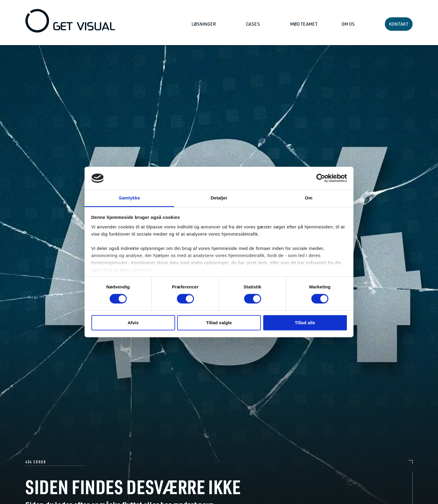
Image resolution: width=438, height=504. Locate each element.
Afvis (133, 323)
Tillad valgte (219, 323)
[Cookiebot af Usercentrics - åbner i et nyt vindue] (321, 178)
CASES (253, 24)
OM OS (349, 24)
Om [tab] (308, 198)
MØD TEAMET (304, 24)
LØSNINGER (204, 24)
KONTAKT (399, 24)
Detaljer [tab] (219, 198)
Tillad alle (305, 323)
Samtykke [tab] (130, 198)
